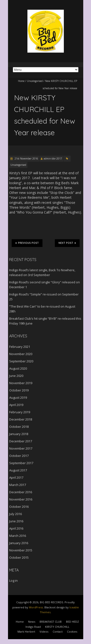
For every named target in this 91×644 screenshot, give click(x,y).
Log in (13, 580)
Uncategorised (35, 81)
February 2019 (20, 412)
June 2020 (16, 376)
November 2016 (21, 499)
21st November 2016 (26, 159)
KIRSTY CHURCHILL (57, 627)
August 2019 (18, 398)
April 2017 (16, 477)
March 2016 (18, 536)
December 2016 (21, 492)
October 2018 (19, 427)
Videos (44, 632)
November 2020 (21, 354)
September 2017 (21, 463)
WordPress (36, 607)
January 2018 (19, 434)
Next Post (67, 243)
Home (21, 81)
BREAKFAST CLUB (51, 622)
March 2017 (18, 485)
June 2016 (16, 521)
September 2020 (21, 361)
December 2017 (21, 441)
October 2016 (19, 507)
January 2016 (19, 543)
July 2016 (16, 514)
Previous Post (27, 243)
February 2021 (20, 347)
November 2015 (21, 550)
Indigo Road (33, 627)
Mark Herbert (26, 632)
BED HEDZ (72, 622)
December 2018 (21, 419)
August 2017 (18, 470)
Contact (58, 632)
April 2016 (16, 528)
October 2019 (19, 390)
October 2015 (19, 557)
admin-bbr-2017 (53, 159)
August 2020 (18, 368)
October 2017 (19, 456)
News (32, 622)
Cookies (72, 632)
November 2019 (21, 383)
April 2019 (16, 405)
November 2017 (21, 448)
